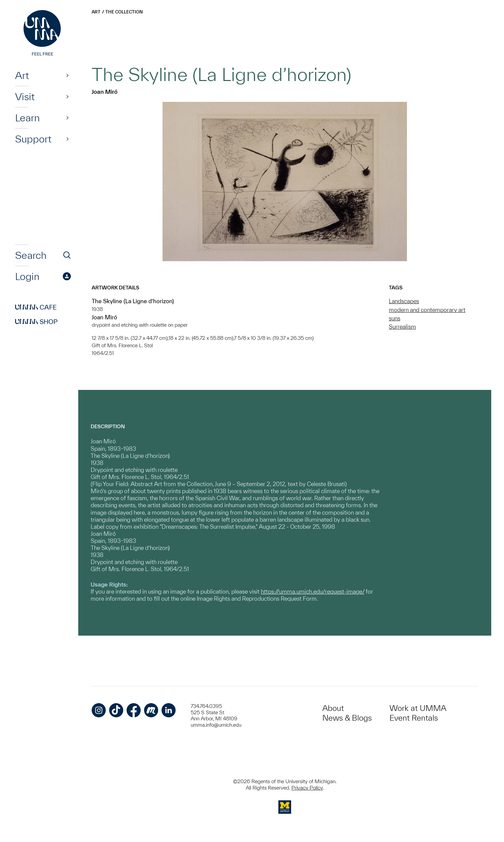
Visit (25, 96)
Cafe (36, 307)
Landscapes (404, 301)
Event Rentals (414, 718)
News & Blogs (347, 718)
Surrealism (402, 327)
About (333, 708)
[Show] (67, 75)
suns (395, 318)
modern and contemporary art (427, 310)
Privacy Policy (307, 788)
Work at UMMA (418, 708)
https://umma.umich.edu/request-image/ (313, 591)
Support (33, 139)
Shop (36, 322)
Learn (27, 118)
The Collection (124, 12)
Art (22, 75)
